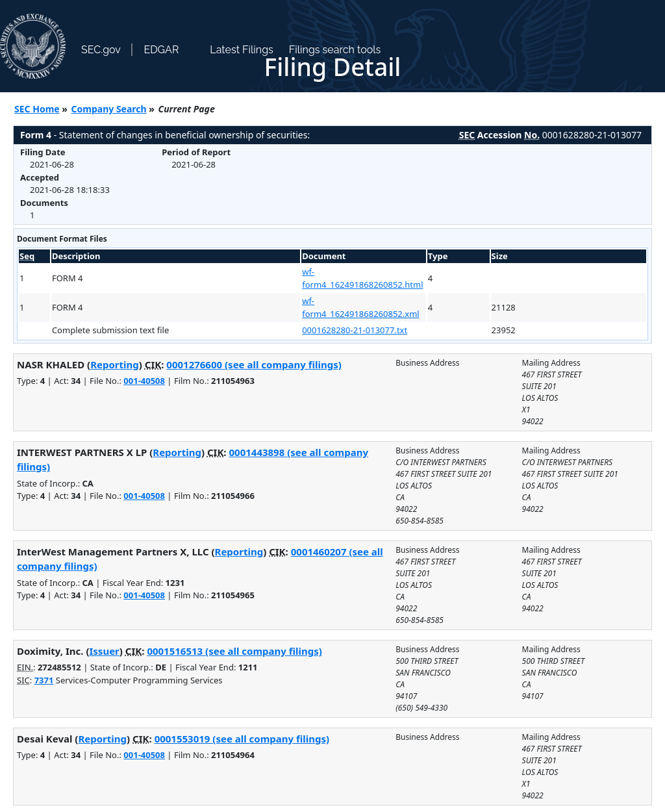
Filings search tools (335, 50)
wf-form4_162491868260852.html (362, 278)
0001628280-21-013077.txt (355, 330)
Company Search (109, 109)
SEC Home (37, 109)
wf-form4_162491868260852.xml (360, 307)
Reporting (115, 364)
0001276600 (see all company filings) (254, 364)
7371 (44, 680)
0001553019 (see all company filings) (242, 739)
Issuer (105, 651)
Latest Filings (241, 50)
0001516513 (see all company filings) (234, 651)
